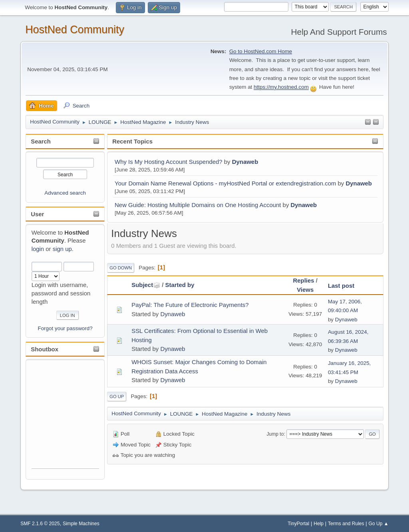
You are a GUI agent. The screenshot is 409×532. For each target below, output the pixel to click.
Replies (303, 280)
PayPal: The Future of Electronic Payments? (190, 305)
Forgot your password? (65, 328)
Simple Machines (81, 524)
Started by (180, 285)
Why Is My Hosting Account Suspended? (169, 162)
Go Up (117, 397)
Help (319, 524)
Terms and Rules (346, 524)
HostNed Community (75, 30)
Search (41, 141)
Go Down (121, 268)
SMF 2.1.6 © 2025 (40, 524)
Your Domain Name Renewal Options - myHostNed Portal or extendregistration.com (225, 183)
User (37, 214)
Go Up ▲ (379, 524)
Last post (341, 286)
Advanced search (65, 193)
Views (305, 290)
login (38, 249)
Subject (146, 285)
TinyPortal (298, 524)
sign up (62, 249)
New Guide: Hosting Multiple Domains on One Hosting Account (198, 205)
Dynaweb (245, 162)
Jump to (275, 434)
